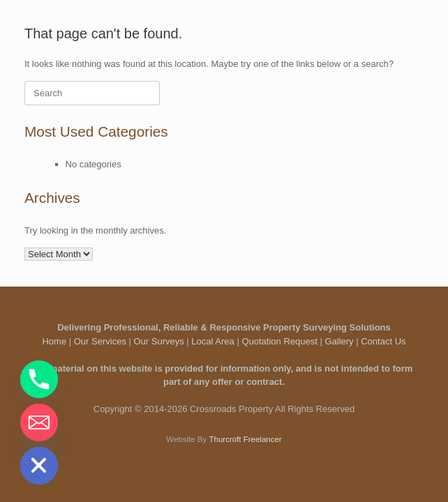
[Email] (39, 423)
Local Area (212, 341)
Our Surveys (159, 341)
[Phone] (39, 379)
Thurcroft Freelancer (245, 439)
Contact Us (383, 341)
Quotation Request (279, 341)
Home (54, 341)
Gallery (339, 341)
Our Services (100, 341)
